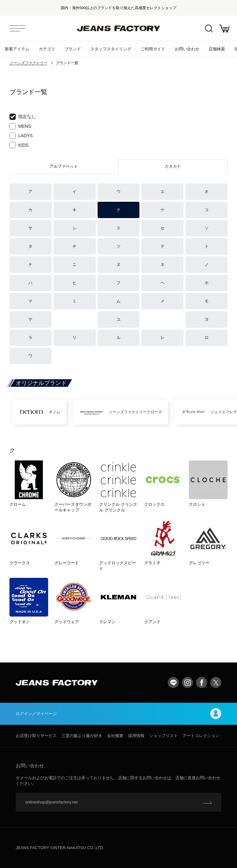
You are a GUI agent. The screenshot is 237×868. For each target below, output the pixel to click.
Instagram (187, 682)
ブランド (73, 49)
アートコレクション (201, 736)
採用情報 (136, 736)
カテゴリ (47, 49)
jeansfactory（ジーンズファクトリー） (119, 28)
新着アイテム (17, 49)
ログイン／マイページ (118, 714)
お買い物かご (224, 28)
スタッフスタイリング (111, 49)
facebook (202, 682)
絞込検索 (209, 28)
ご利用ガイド (153, 49)
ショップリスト (164, 736)
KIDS (19, 145)
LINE (173, 682)
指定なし (23, 117)
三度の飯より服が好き (82, 736)
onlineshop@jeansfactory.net (51, 802)
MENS (20, 126)
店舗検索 (217, 49)
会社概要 (115, 736)
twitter (216, 682)
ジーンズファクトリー (28, 63)
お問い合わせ (187, 49)
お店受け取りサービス (36, 736)
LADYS (21, 136)
